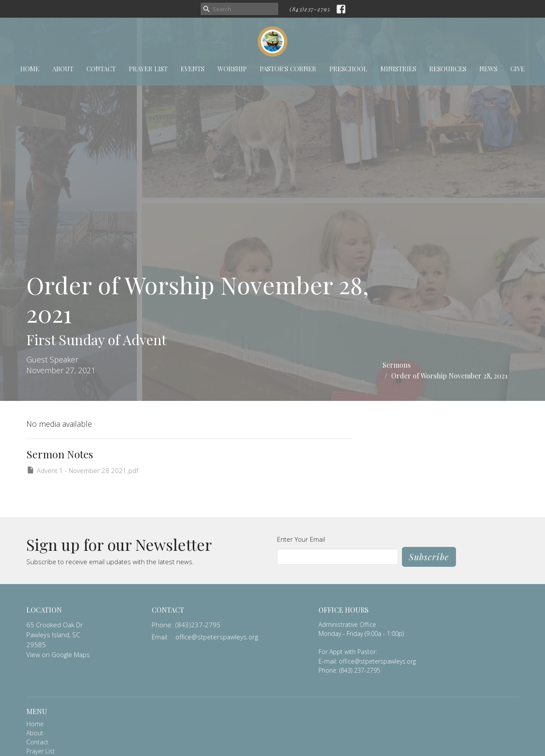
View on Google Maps (58, 654)
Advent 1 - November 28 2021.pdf (82, 470)
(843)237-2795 (310, 9)
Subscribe (429, 557)
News (488, 69)
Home (30, 69)
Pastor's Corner (288, 69)
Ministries (398, 69)
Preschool (348, 69)
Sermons (397, 365)
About (63, 69)
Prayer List (148, 69)
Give (518, 69)
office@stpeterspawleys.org (217, 637)
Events (193, 69)
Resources (448, 69)
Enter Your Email (301, 539)
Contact (101, 69)
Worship (232, 69)
